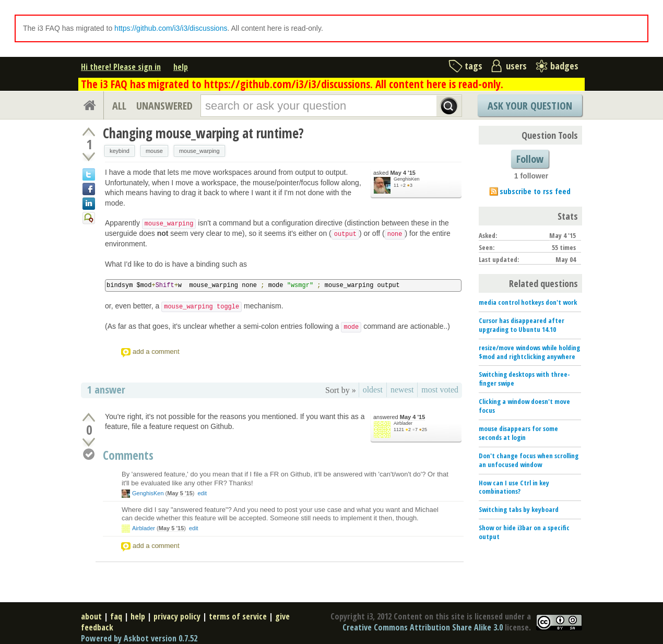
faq (116, 616)
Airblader (403, 423)
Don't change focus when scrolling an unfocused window (529, 460)
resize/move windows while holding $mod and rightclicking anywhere (529, 352)
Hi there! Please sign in (121, 67)
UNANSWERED (164, 106)
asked (394, 173)
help (181, 67)
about (91, 616)
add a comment (156, 351)
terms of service (238, 616)
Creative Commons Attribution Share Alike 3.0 (423, 627)
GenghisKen (407, 179)
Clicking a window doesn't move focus (524, 406)
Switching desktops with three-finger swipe (524, 379)
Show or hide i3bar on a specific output (524, 532)
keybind (120, 151)
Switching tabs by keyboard (519, 509)
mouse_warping (199, 151)
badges (564, 66)
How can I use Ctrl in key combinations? (514, 487)
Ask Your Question (530, 106)
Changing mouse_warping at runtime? (203, 133)
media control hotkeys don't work (528, 302)
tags (473, 66)
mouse (154, 151)
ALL (119, 106)
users (516, 66)
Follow (530, 159)
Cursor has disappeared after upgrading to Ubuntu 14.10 (522, 325)
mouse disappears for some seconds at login (518, 433)
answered (399, 417)
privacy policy (177, 616)
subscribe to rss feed (535, 191)
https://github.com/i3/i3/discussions (171, 28)
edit (202, 493)
